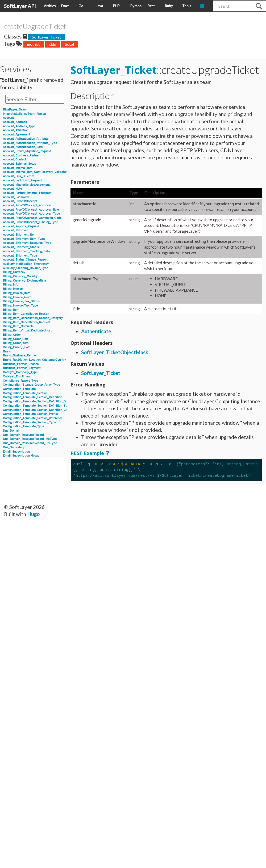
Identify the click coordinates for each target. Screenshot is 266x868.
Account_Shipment (16, 230)
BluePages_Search (16, 110)
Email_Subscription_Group (21, 456)
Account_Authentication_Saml (23, 147)
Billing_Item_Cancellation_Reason (26, 314)
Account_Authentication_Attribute (26, 139)
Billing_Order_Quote (17, 347)
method (34, 44)
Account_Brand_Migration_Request (27, 151)
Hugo (33, 514)
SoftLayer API (20, 6)
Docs (65, 6)
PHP (116, 6)
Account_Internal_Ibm (18, 168)
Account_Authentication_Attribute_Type (30, 143)
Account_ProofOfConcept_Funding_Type (30, 222)
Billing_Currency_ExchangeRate (24, 281)
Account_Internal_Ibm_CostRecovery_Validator (35, 172)
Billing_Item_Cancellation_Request (27, 322)
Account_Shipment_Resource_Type (27, 243)
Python (136, 6)
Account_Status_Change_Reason (25, 260)
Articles (50, 6)
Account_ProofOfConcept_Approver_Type (31, 214)
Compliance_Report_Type (21, 381)
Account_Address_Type (19, 126)
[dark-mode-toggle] (204, 6)
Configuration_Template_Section (25, 393)
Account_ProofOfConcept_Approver (27, 205)
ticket (70, 44)
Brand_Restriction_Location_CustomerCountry (34, 360)
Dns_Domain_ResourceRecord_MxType (30, 439)
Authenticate (96, 331)
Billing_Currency (14, 272)
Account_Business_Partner (21, 156)
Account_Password (16, 197)
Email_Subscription (16, 452)
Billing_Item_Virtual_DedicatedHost (27, 331)
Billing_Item (11, 310)
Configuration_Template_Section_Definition (32, 397)
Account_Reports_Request (21, 226)
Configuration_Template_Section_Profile (30, 414)
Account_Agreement (16, 135)
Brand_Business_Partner (20, 356)
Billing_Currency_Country (20, 276)
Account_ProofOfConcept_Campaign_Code (32, 218)
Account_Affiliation (16, 130)
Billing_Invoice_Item (17, 293)
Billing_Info (11, 285)
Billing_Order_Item (16, 343)
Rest (151, 6)
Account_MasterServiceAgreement (26, 185)
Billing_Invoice (13, 289)
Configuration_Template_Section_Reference (33, 418)
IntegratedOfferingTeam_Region (24, 114)
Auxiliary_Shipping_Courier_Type (26, 268)
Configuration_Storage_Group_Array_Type (32, 385)
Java (99, 6)
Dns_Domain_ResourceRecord (23, 435)
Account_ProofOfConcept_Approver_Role (31, 210)
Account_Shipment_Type (20, 256)
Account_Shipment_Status (21, 247)
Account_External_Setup (20, 164)
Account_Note (12, 189)
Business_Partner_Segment (22, 368)
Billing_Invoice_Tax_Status (21, 301)
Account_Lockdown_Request (22, 180)
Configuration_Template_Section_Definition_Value (37, 410)
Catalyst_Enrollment (17, 376)
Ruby (169, 6)
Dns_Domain (12, 431)
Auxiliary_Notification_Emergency (26, 264)
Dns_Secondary (14, 447)
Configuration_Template (19, 389)
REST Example (87, 453)
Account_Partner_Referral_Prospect (27, 193)
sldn (53, 44)
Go (81, 6)
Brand (7, 352)
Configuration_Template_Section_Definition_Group (37, 401)
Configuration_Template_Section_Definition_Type (37, 406)
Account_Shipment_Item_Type (24, 239)
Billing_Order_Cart (16, 339)
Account (8, 118)
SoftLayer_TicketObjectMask (115, 352)
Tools (187, 6)
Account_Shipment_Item (20, 235)
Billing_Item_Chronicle (18, 326)
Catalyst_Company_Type (20, 372)
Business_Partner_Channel (21, 364)
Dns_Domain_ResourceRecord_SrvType (30, 443)
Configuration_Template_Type (24, 426)
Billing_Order (12, 335)
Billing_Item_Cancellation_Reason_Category (33, 318)
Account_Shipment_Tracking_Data (26, 251)
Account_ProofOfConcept (20, 201)
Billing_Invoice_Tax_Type (20, 306)
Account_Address (15, 122)
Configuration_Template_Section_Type (29, 422)
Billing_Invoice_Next (17, 297)
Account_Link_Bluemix (18, 176)
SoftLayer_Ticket (47, 37)
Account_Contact (14, 159)
